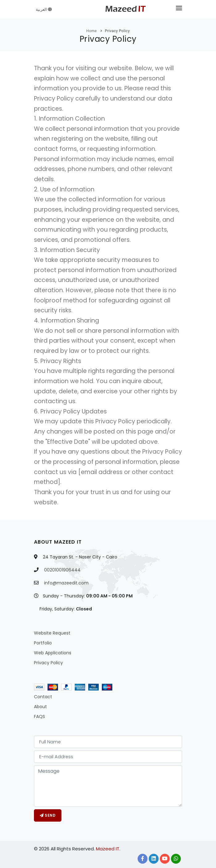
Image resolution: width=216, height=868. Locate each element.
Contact (43, 697)
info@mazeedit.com (66, 583)
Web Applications (53, 653)
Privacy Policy (117, 31)
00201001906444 (62, 570)
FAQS (39, 716)
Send (48, 815)
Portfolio (43, 643)
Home (91, 31)
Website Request (52, 633)
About (40, 707)
